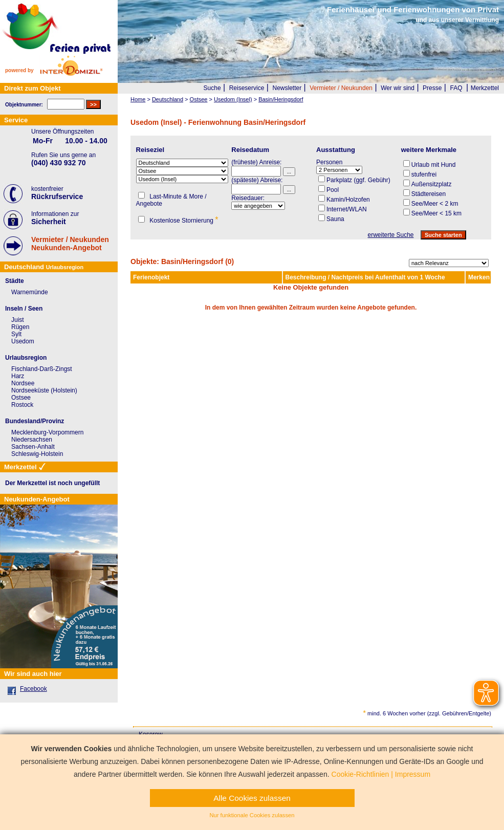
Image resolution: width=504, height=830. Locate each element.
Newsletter (287, 88)
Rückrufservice (57, 196)
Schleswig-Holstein (37, 454)
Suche (212, 88)
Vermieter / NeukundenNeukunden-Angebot (70, 244)
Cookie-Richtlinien (360, 774)
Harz (18, 376)
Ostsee (21, 398)
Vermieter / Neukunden (341, 88)
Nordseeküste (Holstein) (44, 390)
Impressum (413, 774)
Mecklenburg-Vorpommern (47, 432)
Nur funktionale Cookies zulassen (252, 815)
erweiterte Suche (390, 235)
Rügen (20, 327)
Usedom (23, 341)
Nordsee (23, 383)
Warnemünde (30, 292)
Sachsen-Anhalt (33, 447)
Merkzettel (485, 88)
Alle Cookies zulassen (252, 798)
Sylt (16, 334)
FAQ (456, 88)
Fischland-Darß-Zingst (42, 369)
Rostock (22, 405)
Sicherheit (49, 222)
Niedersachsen (32, 440)
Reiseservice (247, 88)
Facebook (34, 689)
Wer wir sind (398, 88)
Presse (432, 88)
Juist (18, 320)
